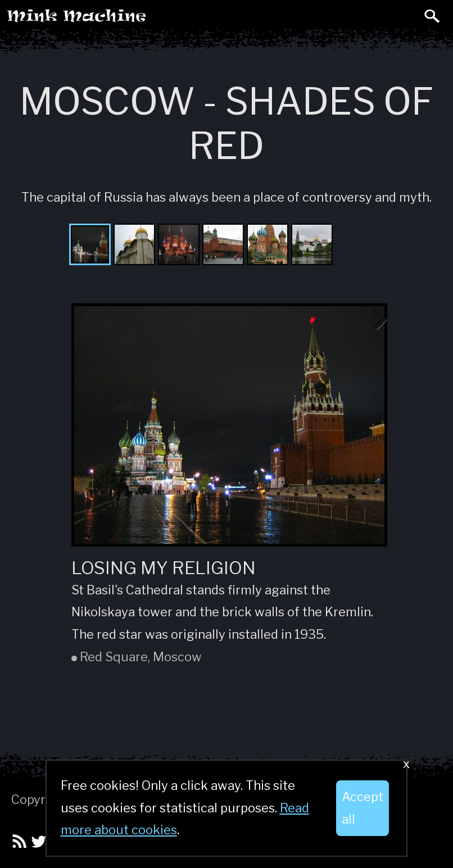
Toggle (407, 16)
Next (376, 320)
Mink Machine (122, 20)
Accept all (363, 808)
